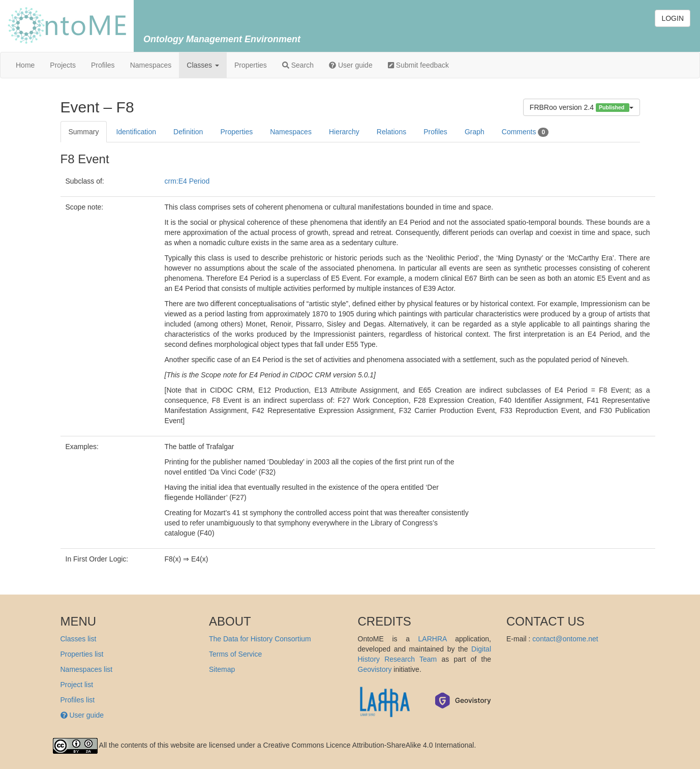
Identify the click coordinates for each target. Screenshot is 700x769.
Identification (136, 132)
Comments (525, 132)
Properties (251, 65)
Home (25, 65)
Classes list (79, 639)
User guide (351, 65)
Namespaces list (87, 669)
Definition (188, 132)
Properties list (82, 654)
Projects (63, 65)
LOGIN (673, 18)
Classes (203, 65)
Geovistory (375, 669)
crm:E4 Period (187, 181)
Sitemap (222, 669)
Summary (84, 132)
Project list (77, 685)
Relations (391, 132)
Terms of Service (235, 654)
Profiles (103, 65)
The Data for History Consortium (260, 639)
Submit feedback (418, 65)
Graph (475, 132)
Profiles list (78, 700)
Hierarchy (344, 132)
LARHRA (433, 639)
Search (298, 65)
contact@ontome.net (565, 639)
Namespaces (151, 65)
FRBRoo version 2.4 (582, 108)
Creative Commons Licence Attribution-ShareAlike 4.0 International (369, 745)
